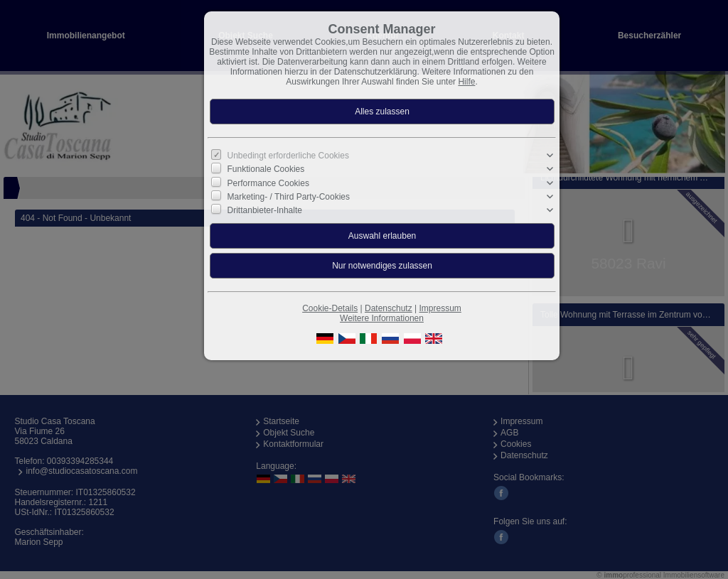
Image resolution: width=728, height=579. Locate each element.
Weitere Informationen (382, 318)
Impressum (440, 308)
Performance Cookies (268, 183)
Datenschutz (389, 308)
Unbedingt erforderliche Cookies (288, 156)
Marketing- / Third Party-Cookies (289, 197)
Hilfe (466, 82)
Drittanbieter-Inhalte (265, 210)
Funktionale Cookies (266, 169)
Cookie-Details (330, 308)
